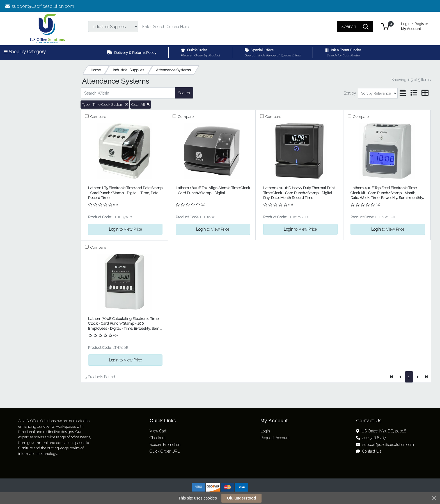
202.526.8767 (371, 438)
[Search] (238, 26)
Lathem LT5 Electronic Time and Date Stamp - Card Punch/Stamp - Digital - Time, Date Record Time (125, 193)
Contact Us (369, 451)
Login (265, 431)
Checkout (158, 438)
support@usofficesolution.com (40, 6)
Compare (98, 117)
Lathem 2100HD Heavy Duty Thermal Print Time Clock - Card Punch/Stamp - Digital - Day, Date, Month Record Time (299, 193)
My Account (415, 26)
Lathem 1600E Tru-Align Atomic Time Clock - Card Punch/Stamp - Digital (213, 190)
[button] (385, 26)
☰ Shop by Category (25, 52)
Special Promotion (165, 445)
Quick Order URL (165, 451)
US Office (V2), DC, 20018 (381, 431)
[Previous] (401, 377)
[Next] (417, 377)
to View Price (125, 229)
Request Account (275, 438)
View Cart (158, 431)
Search (184, 93)
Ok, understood (241, 498)
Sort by (350, 93)
